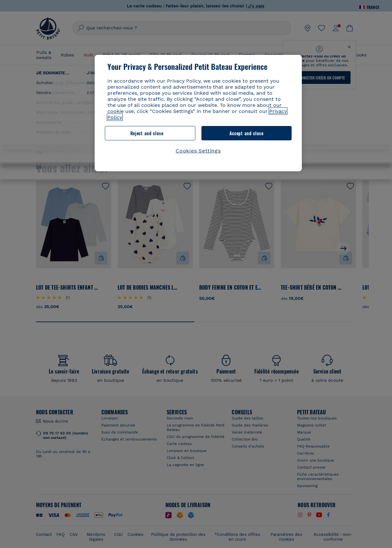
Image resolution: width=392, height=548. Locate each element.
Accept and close (247, 133)
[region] (198, 113)
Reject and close (147, 133)
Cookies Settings (198, 151)
